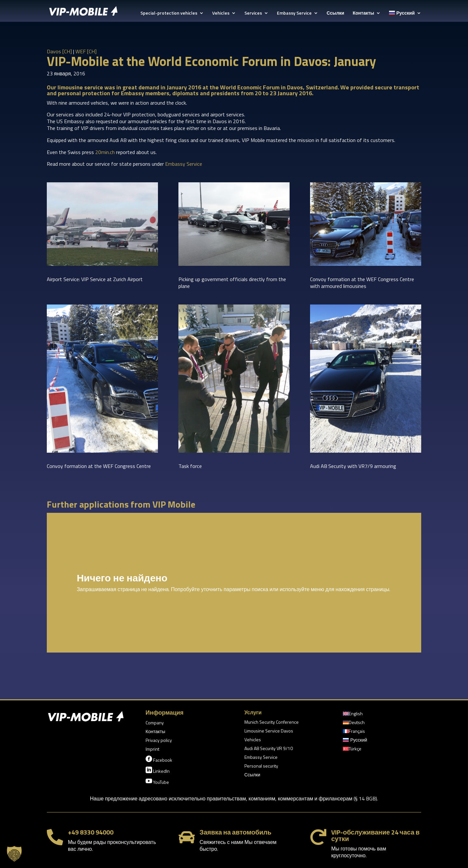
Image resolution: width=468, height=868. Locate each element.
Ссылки (335, 13)
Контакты (363, 13)
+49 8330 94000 (91, 832)
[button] (14, 854)
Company (155, 723)
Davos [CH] (59, 51)
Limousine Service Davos (269, 731)
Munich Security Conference (272, 723)
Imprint (152, 750)
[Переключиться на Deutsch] (354, 724)
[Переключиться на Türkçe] (352, 750)
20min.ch (105, 152)
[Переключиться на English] (353, 715)
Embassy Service (294, 13)
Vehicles (221, 13)
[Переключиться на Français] (354, 732)
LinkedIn (158, 771)
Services (253, 13)
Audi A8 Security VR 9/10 (269, 749)
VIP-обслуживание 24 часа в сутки (375, 835)
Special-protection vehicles (169, 13)
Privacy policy (159, 741)
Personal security (261, 766)
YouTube (157, 782)
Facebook (159, 759)
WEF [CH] (86, 51)
